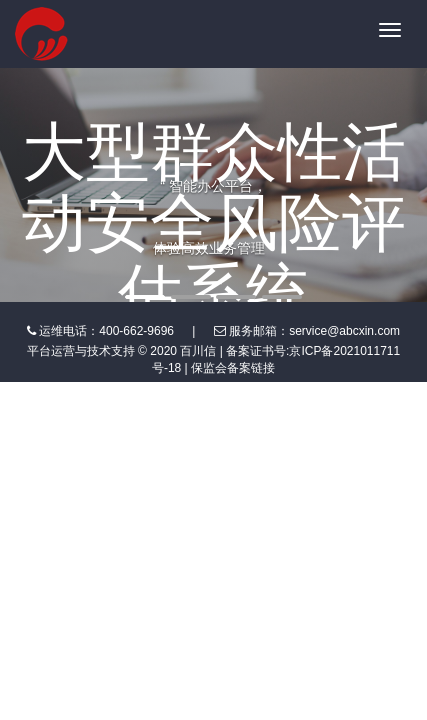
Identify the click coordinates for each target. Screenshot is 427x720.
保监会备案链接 (233, 368)
